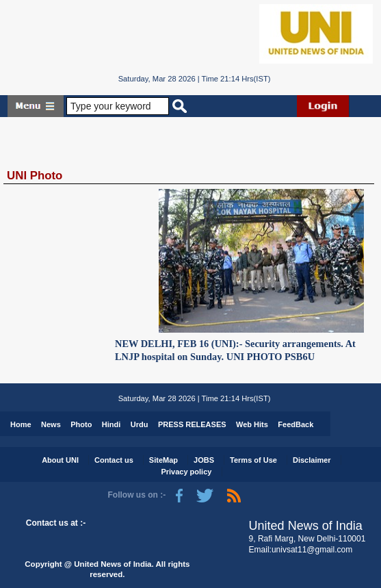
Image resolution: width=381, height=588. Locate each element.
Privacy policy (186, 472)
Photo (81, 424)
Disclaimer (312, 460)
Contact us (114, 460)
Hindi (111, 424)
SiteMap (163, 460)
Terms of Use (253, 460)
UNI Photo (35, 176)
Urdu (140, 424)
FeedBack (295, 424)
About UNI (60, 460)
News (51, 424)
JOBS (204, 460)
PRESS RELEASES (192, 424)
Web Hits (252, 424)
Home (21, 424)
